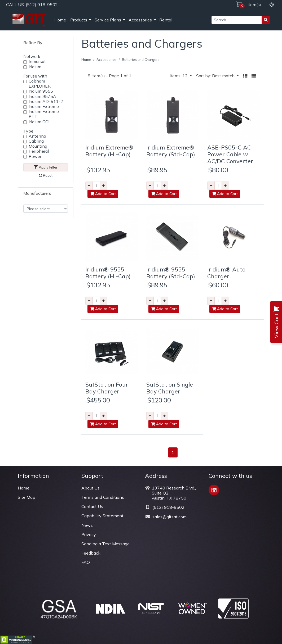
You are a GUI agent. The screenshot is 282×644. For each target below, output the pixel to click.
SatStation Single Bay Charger (170, 388)
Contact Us (92, 506)
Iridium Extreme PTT (44, 114)
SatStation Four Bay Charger (107, 388)
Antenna (37, 136)
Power (35, 157)
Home (60, 20)
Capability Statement (102, 516)
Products (79, 20)
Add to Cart (103, 194)
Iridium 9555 (41, 91)
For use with (35, 76)
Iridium (35, 67)
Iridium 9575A (42, 96)
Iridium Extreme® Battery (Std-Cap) (171, 151)
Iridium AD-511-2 (46, 101)
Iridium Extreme (44, 106)
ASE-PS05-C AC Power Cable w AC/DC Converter (230, 154)
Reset (46, 175)
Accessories (140, 20)
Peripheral (39, 151)
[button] (245, 76)
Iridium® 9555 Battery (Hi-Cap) (108, 273)
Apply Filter (46, 167)
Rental (166, 20)
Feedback (91, 553)
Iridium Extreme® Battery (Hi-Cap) (109, 151)
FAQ (86, 562)
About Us (91, 488)
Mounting (38, 146)
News (87, 525)
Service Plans (108, 20)
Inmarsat (37, 62)
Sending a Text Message (105, 544)
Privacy (89, 534)
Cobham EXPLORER (40, 84)
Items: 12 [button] (179, 76)
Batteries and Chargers (141, 60)
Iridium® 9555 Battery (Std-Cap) (171, 273)
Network (32, 56)
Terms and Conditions (103, 497)
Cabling (36, 141)
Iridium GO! (39, 122)
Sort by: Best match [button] (216, 76)
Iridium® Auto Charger (226, 273)
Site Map (27, 497)
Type (28, 131)
